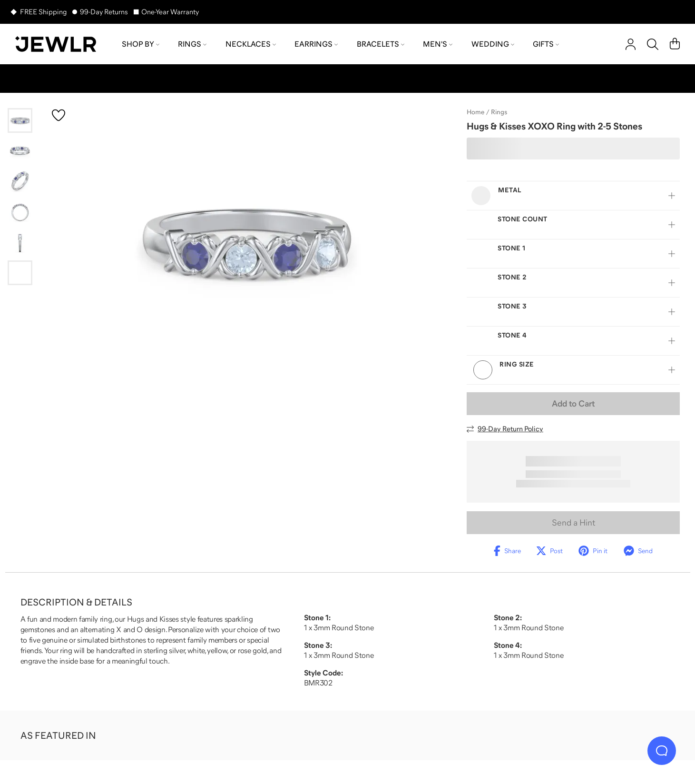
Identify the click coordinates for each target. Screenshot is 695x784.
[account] (631, 44)
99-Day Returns (104, 12)
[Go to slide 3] (20, 181)
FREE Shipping (43, 12)
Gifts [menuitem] (546, 44)
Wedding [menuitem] (493, 44)
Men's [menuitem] (438, 44)
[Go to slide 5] (20, 242)
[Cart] (675, 44)
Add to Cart (573, 404)
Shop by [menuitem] (141, 44)
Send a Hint (573, 523)
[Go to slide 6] (20, 273)
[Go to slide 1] (20, 120)
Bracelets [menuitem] (381, 44)
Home (475, 112)
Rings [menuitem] (192, 44)
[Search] (653, 44)
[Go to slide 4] (20, 212)
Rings (499, 112)
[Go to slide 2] (20, 151)
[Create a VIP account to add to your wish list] (59, 115)
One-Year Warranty (170, 12)
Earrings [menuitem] (316, 44)
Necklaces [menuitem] (251, 44)
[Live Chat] (662, 751)
